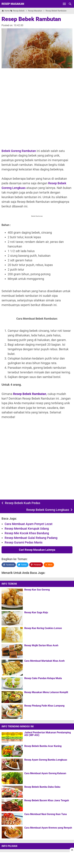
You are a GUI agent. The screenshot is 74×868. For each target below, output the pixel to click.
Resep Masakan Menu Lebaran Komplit (46, 692)
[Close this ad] (72, 850)
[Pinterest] (36, 565)
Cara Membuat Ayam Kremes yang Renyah (48, 828)
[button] (49, 565)
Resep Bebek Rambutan (31, 19)
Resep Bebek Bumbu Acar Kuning (43, 746)
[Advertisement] (37, 108)
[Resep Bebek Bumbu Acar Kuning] (12, 751)
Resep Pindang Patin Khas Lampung (44, 706)
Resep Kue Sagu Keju (36, 613)
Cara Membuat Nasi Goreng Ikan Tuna (46, 814)
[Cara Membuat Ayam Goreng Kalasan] (12, 778)
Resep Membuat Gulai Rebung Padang (31, 538)
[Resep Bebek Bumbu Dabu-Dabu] (12, 792)
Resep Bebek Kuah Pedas (23, 503)
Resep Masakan (13, 4)
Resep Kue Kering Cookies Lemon (43, 628)
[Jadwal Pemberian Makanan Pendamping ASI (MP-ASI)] (12, 737)
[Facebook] (9, 565)
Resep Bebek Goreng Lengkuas (48, 510)
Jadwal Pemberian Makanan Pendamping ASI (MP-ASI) (48, 734)
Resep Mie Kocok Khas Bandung (27, 533)
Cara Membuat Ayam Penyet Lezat (29, 524)
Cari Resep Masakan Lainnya (37, 550)
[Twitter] (23, 565)
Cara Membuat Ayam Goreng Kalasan (45, 773)
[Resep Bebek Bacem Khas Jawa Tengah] (12, 805)
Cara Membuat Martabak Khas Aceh (44, 661)
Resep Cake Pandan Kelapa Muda (43, 678)
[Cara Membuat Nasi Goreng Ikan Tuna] (12, 819)
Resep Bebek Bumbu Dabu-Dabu (42, 787)
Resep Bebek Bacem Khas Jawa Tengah (47, 801)
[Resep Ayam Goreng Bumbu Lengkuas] (12, 764)
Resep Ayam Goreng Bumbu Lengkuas (46, 760)
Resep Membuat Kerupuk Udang (27, 529)
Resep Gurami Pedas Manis (24, 542)
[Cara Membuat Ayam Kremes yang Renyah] (12, 832)
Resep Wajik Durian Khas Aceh (41, 645)
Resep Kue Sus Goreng (37, 590)
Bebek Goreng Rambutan (19, 151)
